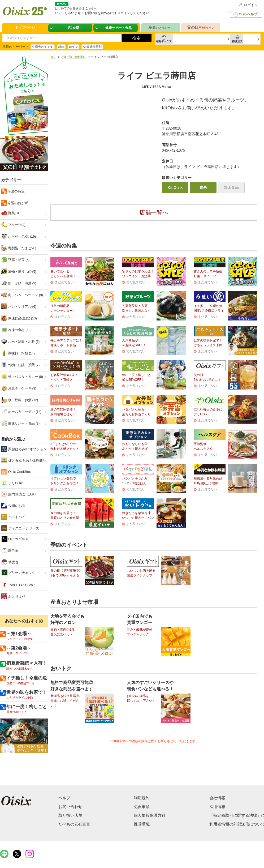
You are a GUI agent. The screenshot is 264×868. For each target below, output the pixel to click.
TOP (53, 57)
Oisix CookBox (16, 472)
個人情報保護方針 (150, 815)
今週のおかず (17, 203)
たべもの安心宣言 (74, 824)
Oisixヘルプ (245, 14)
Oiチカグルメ (15, 539)
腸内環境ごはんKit (19, 494)
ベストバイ (13, 517)
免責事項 (142, 807)
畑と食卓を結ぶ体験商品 (24, 460)
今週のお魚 (13, 506)
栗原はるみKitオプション (24, 449)
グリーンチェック (18, 573)
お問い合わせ (70, 807)
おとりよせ (13, 596)
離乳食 (10, 550)
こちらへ (91, 8)
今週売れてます (42, 47)
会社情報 (217, 798)
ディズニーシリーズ (20, 528)
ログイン (248, 5)
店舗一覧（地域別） (74, 57)
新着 (61, 47)
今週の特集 (16, 191)
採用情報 (217, 807)
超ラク (73, 47)
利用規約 (142, 798)
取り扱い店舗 (70, 815)
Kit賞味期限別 (92, 47)
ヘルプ (64, 798)
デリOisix (12, 483)
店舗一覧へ (154, 213)
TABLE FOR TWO (18, 585)
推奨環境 (142, 824)
